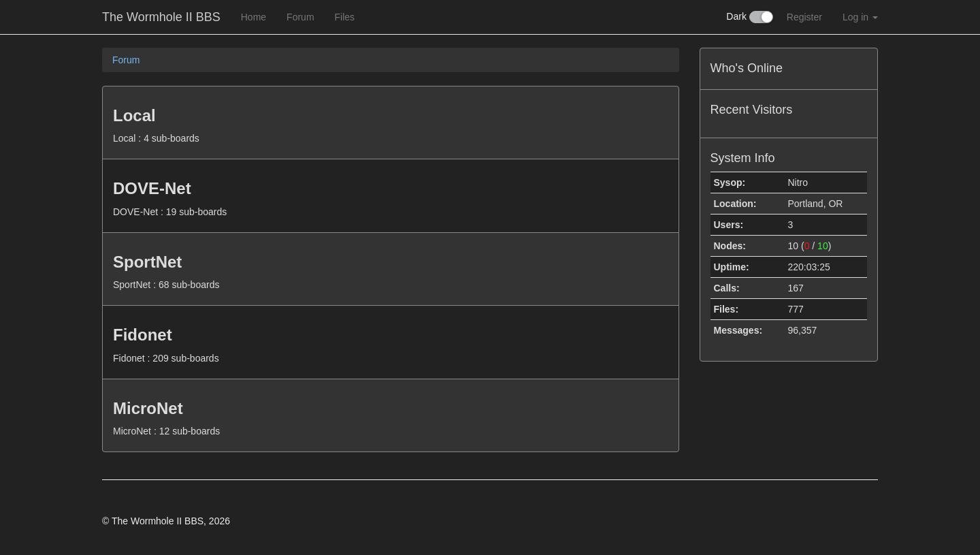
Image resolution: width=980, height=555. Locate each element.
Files (345, 17)
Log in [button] (860, 17)
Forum (300, 17)
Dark (749, 17)
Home (254, 17)
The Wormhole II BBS (161, 17)
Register (804, 17)
